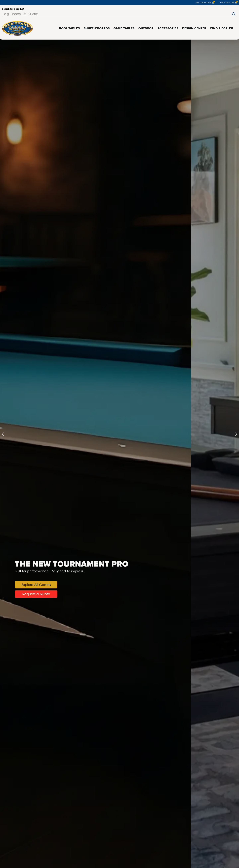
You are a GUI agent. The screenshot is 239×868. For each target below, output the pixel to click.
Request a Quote (83, 594)
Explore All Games (83, 585)
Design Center (194, 28)
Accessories (168, 28)
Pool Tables (69, 28)
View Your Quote (205, 3)
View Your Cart (229, 3)
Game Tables (124, 28)
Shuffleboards (97, 28)
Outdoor (146, 28)
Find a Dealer (222, 28)
